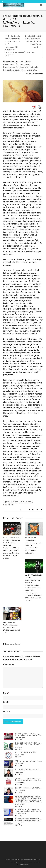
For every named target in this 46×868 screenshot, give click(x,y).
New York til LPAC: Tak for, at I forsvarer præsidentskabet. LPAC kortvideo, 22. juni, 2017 (12, 628)
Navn (5, 693)
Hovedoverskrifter (11, 67)
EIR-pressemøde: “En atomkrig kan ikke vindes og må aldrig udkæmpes (28, 788)
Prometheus (9, 504)
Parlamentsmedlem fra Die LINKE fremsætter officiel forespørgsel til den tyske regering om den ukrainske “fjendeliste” (28, 820)
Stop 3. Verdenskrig (23, 70)
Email (6, 702)
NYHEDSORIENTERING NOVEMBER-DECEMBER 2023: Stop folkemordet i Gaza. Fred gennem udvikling (28, 734)
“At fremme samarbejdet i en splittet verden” (28, 761)
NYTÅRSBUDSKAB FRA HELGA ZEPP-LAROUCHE (28, 770)
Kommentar (9, 664)
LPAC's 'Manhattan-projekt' (20, 502)
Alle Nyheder (24, 64)
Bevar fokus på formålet (26, 752)
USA (35, 70)
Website (7, 711)
